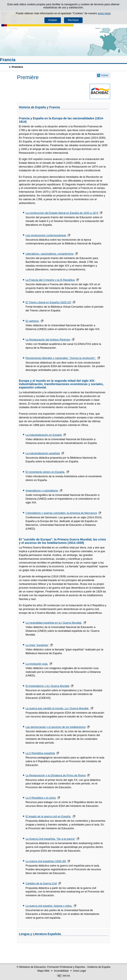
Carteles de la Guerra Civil (41, 883)
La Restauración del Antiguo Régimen (48, 340)
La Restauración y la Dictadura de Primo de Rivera (55, 775)
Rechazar (73, 20)
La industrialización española (43, 453)
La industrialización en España (44, 435)
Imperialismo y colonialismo (42, 491)
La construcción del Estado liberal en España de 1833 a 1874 (62, 213)
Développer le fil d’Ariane (5, 67)
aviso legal (104, 13)
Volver (105, 75)
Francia (8, 60)
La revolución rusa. (37, 664)
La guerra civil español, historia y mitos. (49, 906)
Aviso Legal (79, 971)
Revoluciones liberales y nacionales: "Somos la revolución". (61, 358)
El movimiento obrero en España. (45, 472)
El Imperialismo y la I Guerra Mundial (47, 686)
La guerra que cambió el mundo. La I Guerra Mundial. (57, 708)
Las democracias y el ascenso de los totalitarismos (55, 727)
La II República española (40, 753)
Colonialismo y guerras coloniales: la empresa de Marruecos (61, 513)
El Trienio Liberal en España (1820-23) (48, 302)
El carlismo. (32, 321)
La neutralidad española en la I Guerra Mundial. (54, 623)
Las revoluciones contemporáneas (46, 235)
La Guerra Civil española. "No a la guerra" (50, 839)
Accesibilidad (61, 971)
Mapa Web (43, 971)
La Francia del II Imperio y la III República (50, 280)
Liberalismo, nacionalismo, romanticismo (49, 254)
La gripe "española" (37, 645)
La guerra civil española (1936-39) (46, 861)
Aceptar (53, 20)
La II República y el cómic (41, 798)
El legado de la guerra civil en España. (48, 816)
